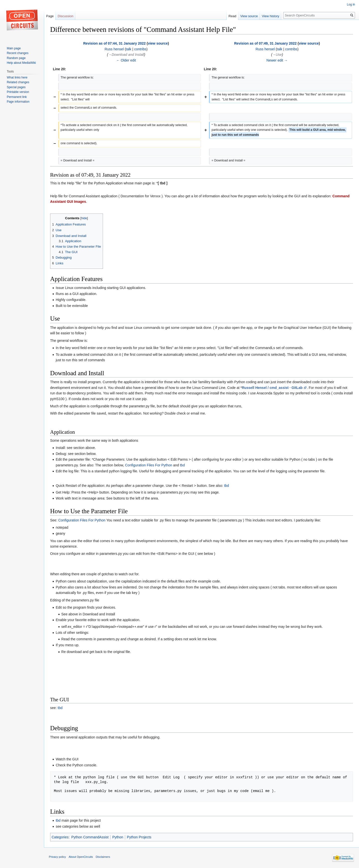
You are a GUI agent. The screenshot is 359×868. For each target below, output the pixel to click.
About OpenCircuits (81, 857)
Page (50, 16)
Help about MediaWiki (21, 63)
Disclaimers (103, 857)
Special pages (16, 87)
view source (158, 43)
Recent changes (18, 53)
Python (118, 837)
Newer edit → (277, 60)
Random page (16, 58)
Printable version (18, 92)
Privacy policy (57, 857)
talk (129, 49)
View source (249, 16)
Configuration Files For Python (148, 465)
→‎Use (277, 55)
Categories (60, 837)
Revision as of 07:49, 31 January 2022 (265, 43)
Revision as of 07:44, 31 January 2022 (115, 43)
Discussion (65, 16)
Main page (14, 48)
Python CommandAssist (90, 837)
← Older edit (126, 60)
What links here (17, 77)
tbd (182, 465)
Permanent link (17, 97)
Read (232, 16)
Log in (351, 4)
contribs (140, 49)
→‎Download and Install (126, 55)
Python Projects (139, 837)
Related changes (18, 82)
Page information (18, 102)
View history (270, 16)
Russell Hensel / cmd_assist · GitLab (273, 388)
